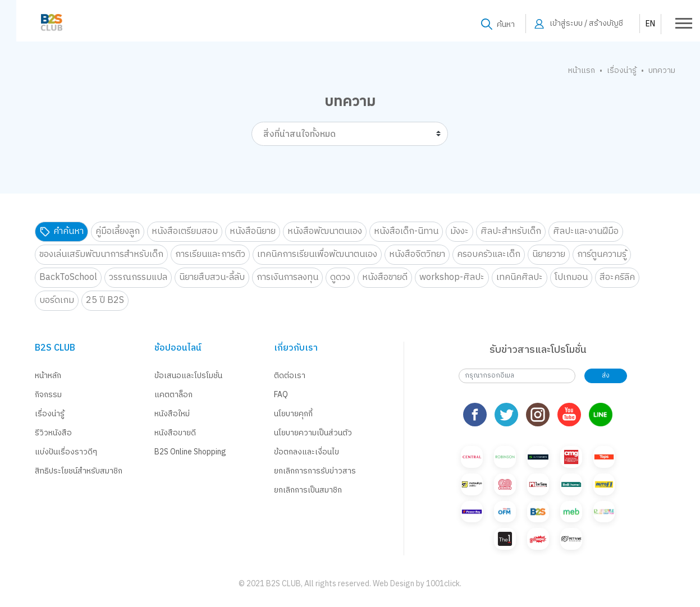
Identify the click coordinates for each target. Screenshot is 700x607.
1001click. (444, 584)
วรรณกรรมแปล (138, 277)
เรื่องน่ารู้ (622, 70)
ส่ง (606, 376)
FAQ (281, 395)
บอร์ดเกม (57, 300)
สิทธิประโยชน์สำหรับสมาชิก (79, 471)
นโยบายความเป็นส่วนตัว (313, 433)
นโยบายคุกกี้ (293, 414)
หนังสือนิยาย (253, 231)
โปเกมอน (571, 277)
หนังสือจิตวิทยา (417, 254)
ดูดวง (340, 277)
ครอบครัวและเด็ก (489, 254)
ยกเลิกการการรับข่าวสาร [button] (315, 471)
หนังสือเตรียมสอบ (185, 231)
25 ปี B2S (105, 300)
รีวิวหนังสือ (53, 433)
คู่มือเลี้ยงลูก (118, 231)
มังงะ (459, 231)
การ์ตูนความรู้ (602, 254)
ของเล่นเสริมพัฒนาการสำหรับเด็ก (101, 254)
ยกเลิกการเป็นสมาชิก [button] (308, 490)
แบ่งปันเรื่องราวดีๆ (66, 452)
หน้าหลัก (48, 376)
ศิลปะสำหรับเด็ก (511, 231)
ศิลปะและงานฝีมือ (586, 231)
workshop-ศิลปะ (452, 277)
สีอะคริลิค (617, 277)
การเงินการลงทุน (287, 277)
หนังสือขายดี (385, 277)
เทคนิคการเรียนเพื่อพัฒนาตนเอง (317, 254)
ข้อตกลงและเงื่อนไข (306, 452)
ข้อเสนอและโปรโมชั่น (188, 376)
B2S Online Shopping (190, 452)
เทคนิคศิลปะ (520, 277)
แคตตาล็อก (173, 395)
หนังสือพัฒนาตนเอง (325, 231)
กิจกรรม (48, 395)
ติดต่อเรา (290, 376)
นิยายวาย (549, 254)
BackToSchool (68, 277)
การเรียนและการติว (210, 254)
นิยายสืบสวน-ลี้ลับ (212, 277)
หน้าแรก (582, 70)
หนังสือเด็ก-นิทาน (406, 231)
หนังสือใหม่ (172, 414)
